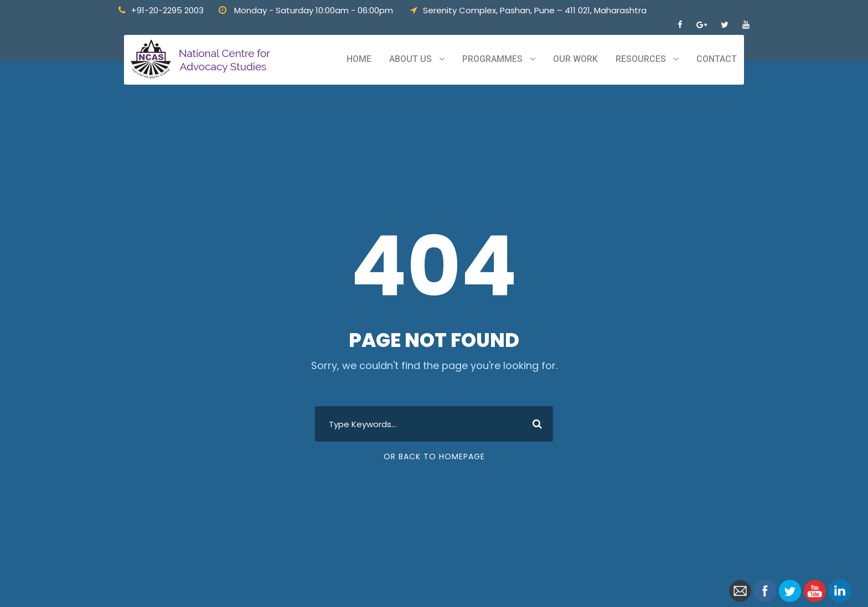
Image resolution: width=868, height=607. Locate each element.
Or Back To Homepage (434, 456)
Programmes (492, 59)
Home (359, 59)
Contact (717, 59)
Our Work (575, 59)
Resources (641, 59)
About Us (410, 59)
